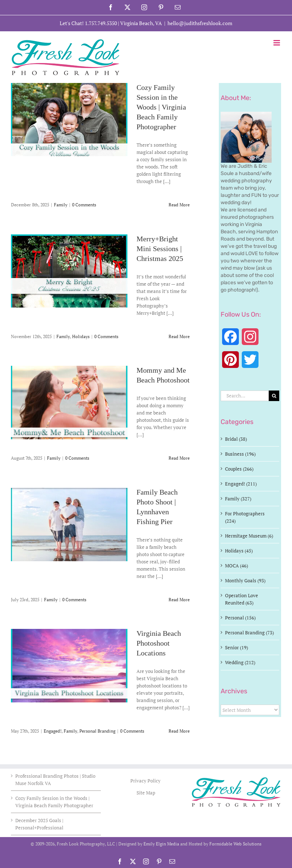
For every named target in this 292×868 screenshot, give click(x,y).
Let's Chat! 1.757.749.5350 (88, 23)
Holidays (81, 336)
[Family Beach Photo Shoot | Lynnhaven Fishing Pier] (69, 524)
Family (61, 205)
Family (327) (238, 499)
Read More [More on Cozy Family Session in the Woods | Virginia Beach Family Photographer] (179, 205)
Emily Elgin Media (161, 844)
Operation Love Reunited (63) (242, 599)
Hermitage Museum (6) (249, 536)
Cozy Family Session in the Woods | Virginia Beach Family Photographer (161, 107)
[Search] (274, 396)
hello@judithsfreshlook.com (200, 23)
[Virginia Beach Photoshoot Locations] (69, 666)
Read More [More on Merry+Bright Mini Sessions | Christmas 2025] (179, 336)
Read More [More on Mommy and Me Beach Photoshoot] (179, 458)
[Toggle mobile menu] (277, 43)
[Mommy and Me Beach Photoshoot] (69, 403)
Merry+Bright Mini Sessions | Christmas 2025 (160, 249)
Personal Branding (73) (249, 633)
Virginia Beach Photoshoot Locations (159, 643)
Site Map (146, 793)
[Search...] (245, 396)
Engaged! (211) (241, 484)
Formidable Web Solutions (235, 844)
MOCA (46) (236, 566)
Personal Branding (97, 731)
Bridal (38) (236, 439)
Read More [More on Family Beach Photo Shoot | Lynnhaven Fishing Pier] (179, 600)
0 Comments (84, 205)
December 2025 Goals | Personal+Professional (39, 824)
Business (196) (240, 454)
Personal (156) (240, 618)
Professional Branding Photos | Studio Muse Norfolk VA (55, 780)
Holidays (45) (239, 551)
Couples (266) (239, 469)
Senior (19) (236, 647)
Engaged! (53, 731)
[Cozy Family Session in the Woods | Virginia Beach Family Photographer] (69, 120)
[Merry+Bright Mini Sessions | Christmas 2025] (69, 271)
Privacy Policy (146, 781)
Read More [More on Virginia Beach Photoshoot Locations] (179, 731)
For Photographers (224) (245, 517)
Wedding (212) (240, 662)
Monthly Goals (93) (245, 580)
